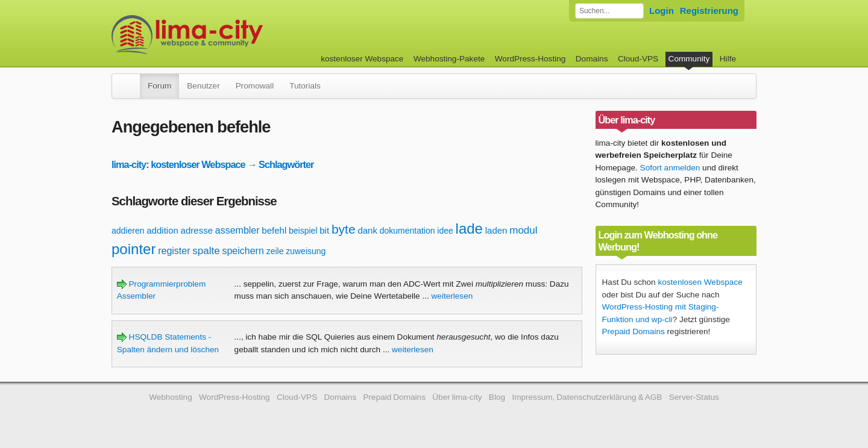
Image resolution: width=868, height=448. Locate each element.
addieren (128, 231)
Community (689, 59)
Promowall (255, 86)
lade (469, 229)
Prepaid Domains (634, 331)
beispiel (303, 231)
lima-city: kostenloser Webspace (178, 164)
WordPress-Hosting (530, 59)
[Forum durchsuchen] (609, 11)
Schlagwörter (286, 164)
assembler (237, 230)
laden (496, 230)
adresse (197, 230)
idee (445, 231)
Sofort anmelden (670, 168)
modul (523, 230)
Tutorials (305, 86)
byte (344, 229)
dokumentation (407, 231)
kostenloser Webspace (362, 59)
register (174, 251)
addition (162, 230)
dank (367, 230)
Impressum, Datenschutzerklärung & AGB (587, 397)
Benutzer (203, 86)
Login (662, 11)
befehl (274, 230)
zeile (275, 251)
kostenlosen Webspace (700, 282)
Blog (497, 397)
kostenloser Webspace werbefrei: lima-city (232, 35)
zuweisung (306, 251)
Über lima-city (457, 397)
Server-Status (694, 397)
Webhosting (171, 397)
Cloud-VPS (638, 59)
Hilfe (728, 59)
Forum (159, 86)
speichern (243, 251)
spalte (206, 251)
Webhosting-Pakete (449, 59)
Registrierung (709, 11)
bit (324, 230)
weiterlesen (452, 296)
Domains (592, 59)
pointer (134, 249)
